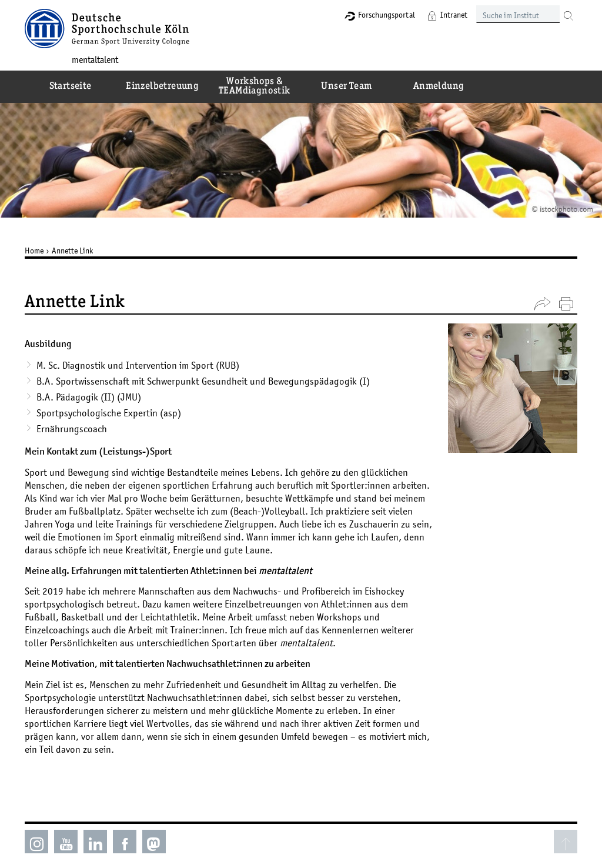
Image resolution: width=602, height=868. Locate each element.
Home (34, 251)
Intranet (454, 15)
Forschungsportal (387, 15)
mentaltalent (95, 59)
